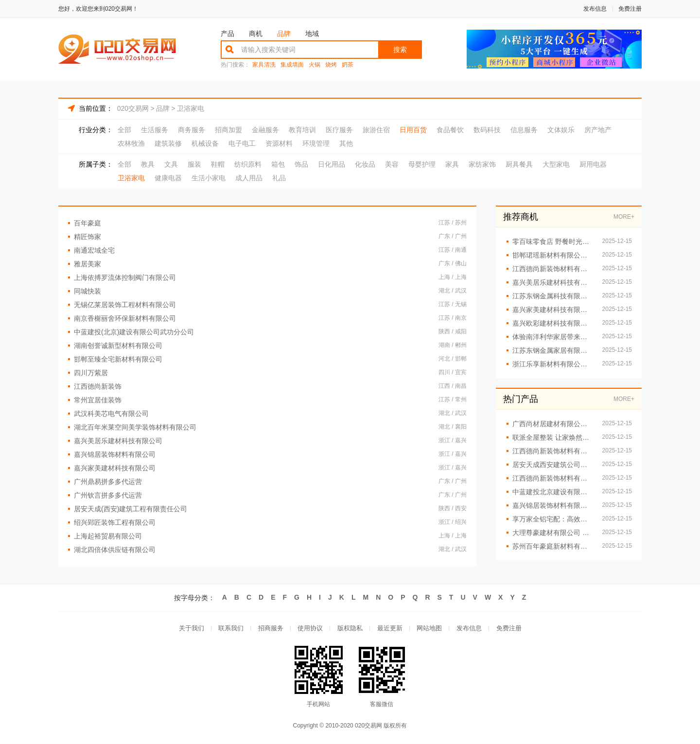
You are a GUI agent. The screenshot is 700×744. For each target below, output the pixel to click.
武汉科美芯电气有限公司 (111, 414)
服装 (194, 164)
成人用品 (249, 178)
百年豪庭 (87, 223)
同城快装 (87, 291)
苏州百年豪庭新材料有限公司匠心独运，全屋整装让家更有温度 (552, 546)
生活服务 (155, 130)
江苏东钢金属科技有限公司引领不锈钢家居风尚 (552, 296)
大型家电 (556, 164)
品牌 (284, 34)
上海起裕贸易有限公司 (108, 536)
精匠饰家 (87, 237)
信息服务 (524, 130)
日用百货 (413, 130)
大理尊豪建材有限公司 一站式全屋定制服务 (552, 533)
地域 (312, 34)
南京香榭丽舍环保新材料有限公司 (125, 318)
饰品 (301, 164)
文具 (171, 164)
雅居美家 (87, 264)
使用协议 (310, 629)
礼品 (279, 178)
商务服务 (192, 130)
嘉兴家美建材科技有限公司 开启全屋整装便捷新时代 (552, 310)
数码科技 (487, 130)
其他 (346, 143)
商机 (256, 34)
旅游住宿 (376, 130)
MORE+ (624, 217)
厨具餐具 (519, 164)
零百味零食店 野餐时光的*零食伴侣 (552, 242)
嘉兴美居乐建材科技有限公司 (118, 441)
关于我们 (191, 629)
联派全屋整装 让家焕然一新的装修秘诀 (552, 437)
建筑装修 (168, 143)
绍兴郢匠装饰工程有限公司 (115, 522)
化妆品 (365, 164)
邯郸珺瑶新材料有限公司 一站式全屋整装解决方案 (552, 255)
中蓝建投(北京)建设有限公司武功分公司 (134, 332)
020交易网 (133, 108)
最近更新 (390, 629)
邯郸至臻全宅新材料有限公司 (118, 359)
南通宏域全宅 (94, 250)
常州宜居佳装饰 (98, 400)
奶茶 (348, 65)
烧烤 (331, 65)
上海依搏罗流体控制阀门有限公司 (125, 277)
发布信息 (595, 9)
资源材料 (279, 143)
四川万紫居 (91, 373)
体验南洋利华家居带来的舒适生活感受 (552, 337)
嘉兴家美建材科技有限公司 (115, 468)
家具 (452, 164)
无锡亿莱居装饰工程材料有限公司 (125, 305)
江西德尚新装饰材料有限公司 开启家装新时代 (552, 478)
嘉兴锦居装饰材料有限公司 (115, 454)
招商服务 (270, 629)
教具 (148, 164)
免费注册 (630, 9)
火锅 (315, 65)
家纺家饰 (482, 164)
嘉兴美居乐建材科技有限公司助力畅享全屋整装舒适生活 (552, 282)
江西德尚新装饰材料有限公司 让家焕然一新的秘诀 (552, 451)
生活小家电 (209, 178)
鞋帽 (218, 164)
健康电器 (168, 178)
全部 (124, 130)
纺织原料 (248, 164)
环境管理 (316, 143)
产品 (227, 34)
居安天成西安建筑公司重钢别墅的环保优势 (552, 465)
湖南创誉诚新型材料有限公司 (118, 346)
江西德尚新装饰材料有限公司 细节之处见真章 (552, 269)
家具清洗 (264, 65)
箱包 (278, 164)
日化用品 (332, 164)
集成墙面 (292, 65)
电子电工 (242, 143)
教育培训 (302, 130)
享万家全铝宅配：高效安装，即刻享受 (552, 519)
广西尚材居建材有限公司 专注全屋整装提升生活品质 (552, 424)
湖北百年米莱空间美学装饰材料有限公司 (135, 427)
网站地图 (430, 629)
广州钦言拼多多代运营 (108, 495)
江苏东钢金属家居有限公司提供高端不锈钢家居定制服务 (552, 350)
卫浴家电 (191, 108)
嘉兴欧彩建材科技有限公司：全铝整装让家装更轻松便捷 (552, 323)
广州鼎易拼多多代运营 (108, 482)
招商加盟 (228, 130)
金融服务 (265, 130)
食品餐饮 (450, 130)
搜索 (400, 50)
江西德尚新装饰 (98, 386)
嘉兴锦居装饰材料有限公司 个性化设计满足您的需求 (552, 505)
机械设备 (205, 143)
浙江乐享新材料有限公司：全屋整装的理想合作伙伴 (552, 364)
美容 (392, 164)
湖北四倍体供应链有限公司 (115, 550)
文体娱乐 (561, 130)
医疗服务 (339, 130)
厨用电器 (593, 164)
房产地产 (598, 130)
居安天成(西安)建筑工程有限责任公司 (131, 509)
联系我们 (230, 629)
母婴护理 (422, 164)
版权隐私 (350, 629)
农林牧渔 (131, 143)
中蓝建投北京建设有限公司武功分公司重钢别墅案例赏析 (552, 492)
